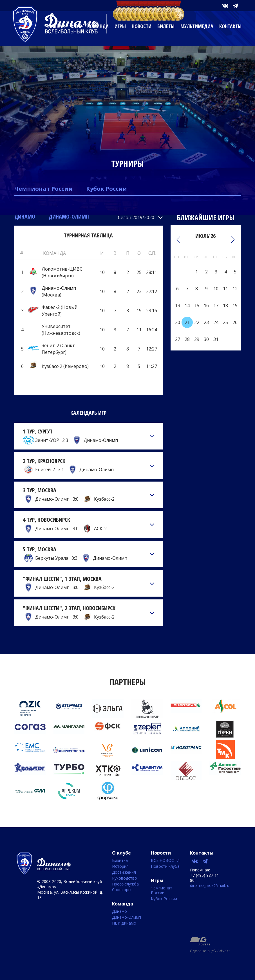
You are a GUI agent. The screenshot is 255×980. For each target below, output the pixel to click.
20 (178, 322)
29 (197, 339)
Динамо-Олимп (69, 216)
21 (187, 322)
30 (206, 339)
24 (216, 322)
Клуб (76, 26)
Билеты (166, 26)
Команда (98, 26)
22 (197, 322)
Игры (120, 26)
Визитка (120, 861)
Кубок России (107, 189)
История (120, 867)
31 (216, 339)
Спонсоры (122, 890)
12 (235, 289)
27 (178, 339)
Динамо (25, 216)
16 (206, 305)
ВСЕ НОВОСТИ (165, 861)
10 (216, 289)
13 (178, 305)
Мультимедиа (197, 26)
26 (235, 322)
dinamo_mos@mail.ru (210, 885)
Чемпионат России (43, 189)
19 (235, 305)
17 (216, 305)
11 (225, 289)
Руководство (125, 878)
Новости (142, 26)
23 (206, 322)
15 (197, 305)
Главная (56, 26)
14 (187, 305)
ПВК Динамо (124, 923)
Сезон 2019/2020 (136, 217)
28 (187, 339)
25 (225, 322)
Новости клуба (165, 867)
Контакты (230, 26)
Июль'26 (205, 236)
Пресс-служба (125, 884)
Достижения (124, 872)
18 (225, 305)
